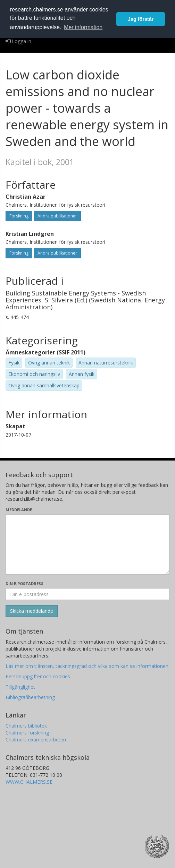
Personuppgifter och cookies (38, 676)
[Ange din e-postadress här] (87, 594)
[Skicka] (32, 611)
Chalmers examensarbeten (36, 740)
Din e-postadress (24, 583)
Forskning (19, 216)
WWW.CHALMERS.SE (29, 782)
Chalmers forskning (27, 733)
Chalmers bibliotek (26, 726)
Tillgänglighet (20, 687)
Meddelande (19, 510)
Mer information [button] (83, 27)
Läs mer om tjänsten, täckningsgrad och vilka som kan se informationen (87, 666)
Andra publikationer (57, 216)
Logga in (18, 41)
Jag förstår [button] (141, 19)
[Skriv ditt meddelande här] (87, 544)
